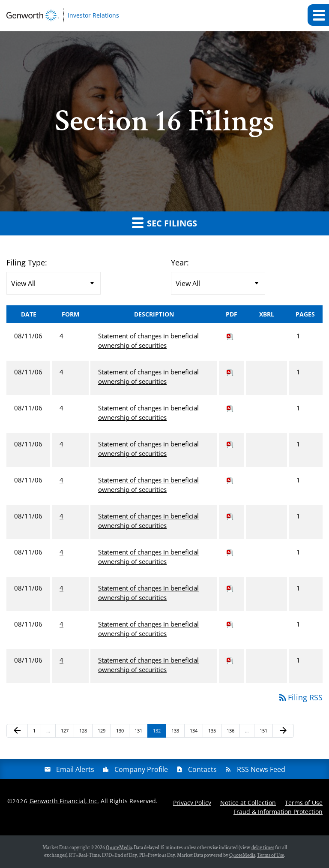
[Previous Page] (17, 731)
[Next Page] (283, 731)
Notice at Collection (248, 803)
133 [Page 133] (176, 732)
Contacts (202, 769)
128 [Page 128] (84, 732)
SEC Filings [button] (164, 223)
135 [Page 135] (213, 732)
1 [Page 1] (37, 732)
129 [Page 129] (103, 732)
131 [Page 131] (139, 732)
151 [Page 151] (265, 732)
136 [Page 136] (232, 732)
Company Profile (141, 769)
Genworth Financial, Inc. (64, 801)
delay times (263, 848)
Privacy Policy (192, 803)
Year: (180, 262)
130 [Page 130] (121, 732)
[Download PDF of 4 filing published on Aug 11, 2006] (230, 336)
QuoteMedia (119, 848)
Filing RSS (300, 697)
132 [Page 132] (158, 732)
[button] (318, 15)
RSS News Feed (261, 769)
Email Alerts (75, 769)
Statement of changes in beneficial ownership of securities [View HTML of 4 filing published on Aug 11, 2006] (148, 341)
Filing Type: (27, 262)
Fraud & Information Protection (278, 812)
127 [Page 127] (66, 732)
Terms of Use (304, 803)
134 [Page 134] (195, 732)
